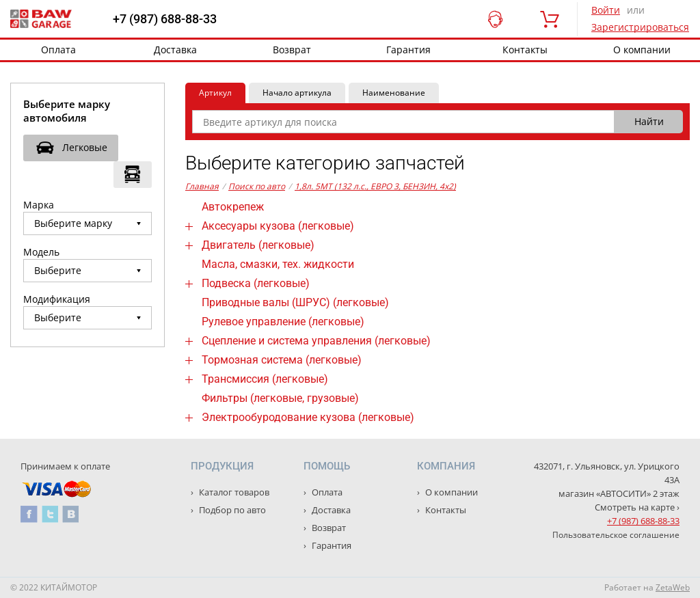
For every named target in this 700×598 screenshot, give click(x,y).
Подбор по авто (231, 510)
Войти (606, 10)
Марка (39, 205)
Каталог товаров (233, 492)
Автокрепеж (233, 207)
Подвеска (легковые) (256, 283)
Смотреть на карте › (637, 507)
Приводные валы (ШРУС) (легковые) (295, 302)
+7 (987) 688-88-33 (165, 19)
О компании (450, 492)
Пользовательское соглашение (616, 535)
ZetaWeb (673, 587)
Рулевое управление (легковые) (283, 322)
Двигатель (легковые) (258, 245)
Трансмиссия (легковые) (265, 379)
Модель (41, 252)
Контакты (525, 50)
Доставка (175, 50)
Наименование (394, 93)
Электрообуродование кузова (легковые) (308, 417)
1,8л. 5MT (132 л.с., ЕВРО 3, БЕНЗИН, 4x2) (375, 186)
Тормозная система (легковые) (282, 360)
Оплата (58, 50)
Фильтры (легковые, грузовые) (280, 398)
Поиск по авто (257, 186)
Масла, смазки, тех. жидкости (278, 264)
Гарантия (408, 50)
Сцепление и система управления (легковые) (316, 341)
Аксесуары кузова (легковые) (278, 226)
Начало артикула (297, 93)
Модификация (57, 299)
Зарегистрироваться (640, 27)
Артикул (215, 93)
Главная (202, 186)
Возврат (292, 50)
